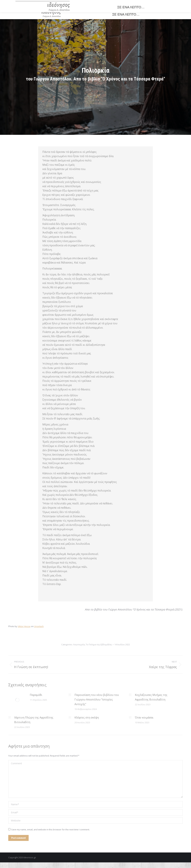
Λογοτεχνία (79, 644)
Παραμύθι (36, 695)
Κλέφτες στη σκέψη (87, 717)
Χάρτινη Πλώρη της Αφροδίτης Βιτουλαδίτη (34, 720)
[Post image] (17, 700)
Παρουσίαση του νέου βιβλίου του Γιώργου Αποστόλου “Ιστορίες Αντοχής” (97, 699)
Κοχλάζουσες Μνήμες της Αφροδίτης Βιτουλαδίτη (151, 697)
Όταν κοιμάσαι (144, 717)
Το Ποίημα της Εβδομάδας (99, 644)
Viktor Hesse (24, 626)
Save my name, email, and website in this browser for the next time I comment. (50, 830)
